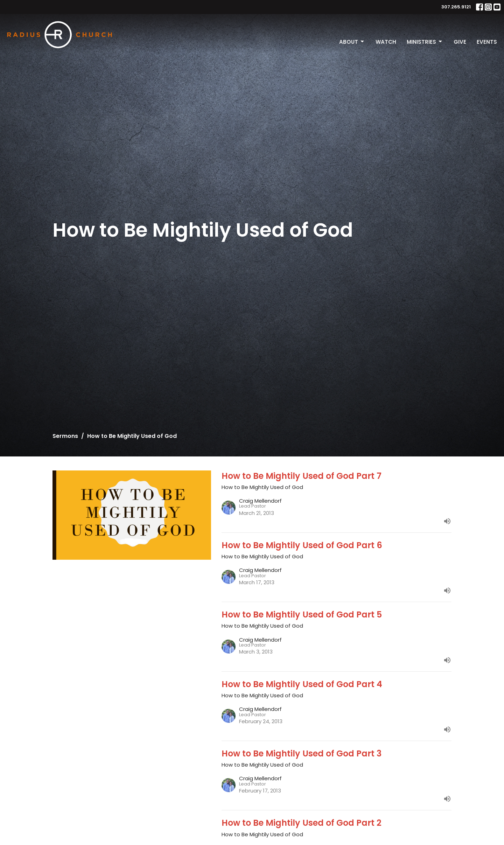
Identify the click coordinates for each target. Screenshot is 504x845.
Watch (386, 42)
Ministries (425, 42)
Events (487, 42)
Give (460, 42)
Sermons (65, 436)
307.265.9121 (456, 7)
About (352, 42)
